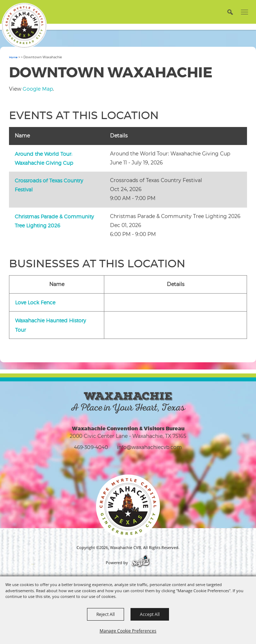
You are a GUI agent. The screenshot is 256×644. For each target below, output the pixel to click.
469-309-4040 (91, 447)
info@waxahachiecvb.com (149, 447)
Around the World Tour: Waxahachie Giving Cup (44, 158)
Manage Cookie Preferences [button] (128, 631)
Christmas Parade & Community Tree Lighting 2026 (54, 221)
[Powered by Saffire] (141, 563)
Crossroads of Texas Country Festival (49, 185)
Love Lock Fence (35, 302)
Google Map (38, 89)
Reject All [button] (106, 614)
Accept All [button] (150, 614)
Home (13, 57)
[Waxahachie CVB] (24, 26)
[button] (230, 12)
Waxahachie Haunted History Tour (51, 325)
